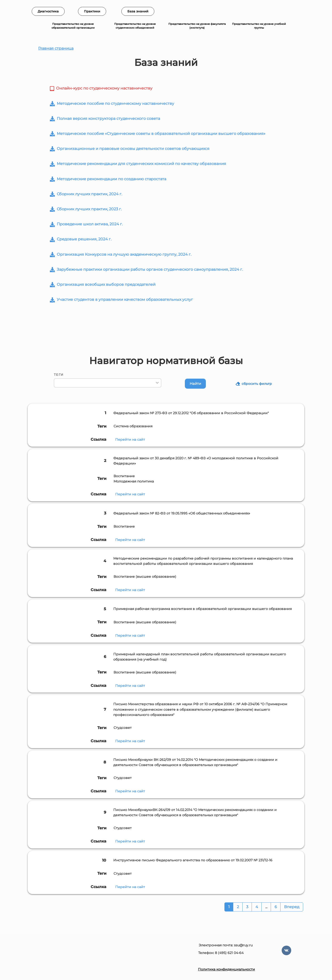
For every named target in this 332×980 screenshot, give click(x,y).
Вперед (292, 907)
